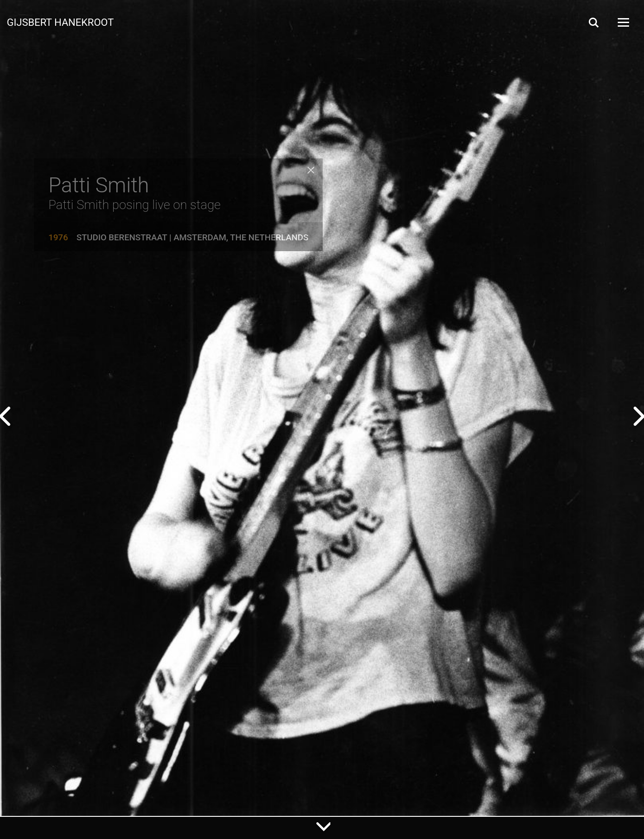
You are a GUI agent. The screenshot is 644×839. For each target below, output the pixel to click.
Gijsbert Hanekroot (60, 22)
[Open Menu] (623, 22)
